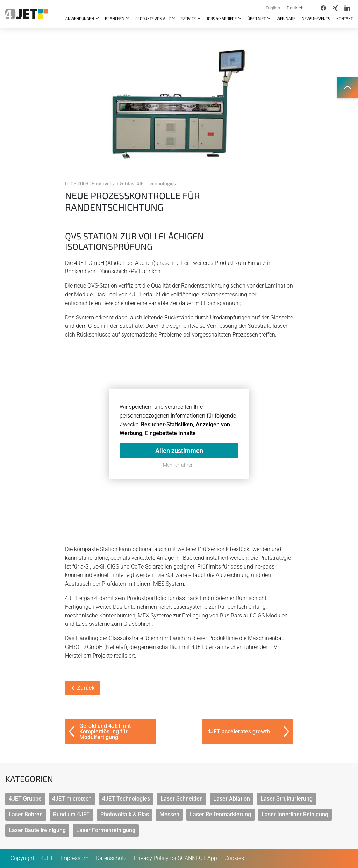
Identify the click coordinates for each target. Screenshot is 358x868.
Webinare (286, 18)
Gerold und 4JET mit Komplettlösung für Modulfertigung (105, 732)
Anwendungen (80, 18)
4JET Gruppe (25, 799)
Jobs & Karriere (222, 18)
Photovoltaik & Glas (125, 814)
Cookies (234, 858)
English (273, 8)
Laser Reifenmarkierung (220, 814)
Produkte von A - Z (153, 18)
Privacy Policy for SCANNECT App (176, 858)
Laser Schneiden (182, 799)
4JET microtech (72, 799)
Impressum (75, 858)
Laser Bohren (26, 814)
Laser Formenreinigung (106, 830)
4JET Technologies (126, 799)
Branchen (115, 18)
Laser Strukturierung (287, 799)
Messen (169, 814)
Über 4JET (257, 18)
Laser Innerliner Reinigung (295, 814)
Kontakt (345, 18)
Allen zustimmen (179, 450)
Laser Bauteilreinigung (37, 830)
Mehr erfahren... (180, 465)
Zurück (83, 688)
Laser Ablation (232, 799)
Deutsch (295, 8)
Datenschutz (111, 858)
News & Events (316, 18)
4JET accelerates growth (239, 732)
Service (189, 18)
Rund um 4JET (71, 814)
